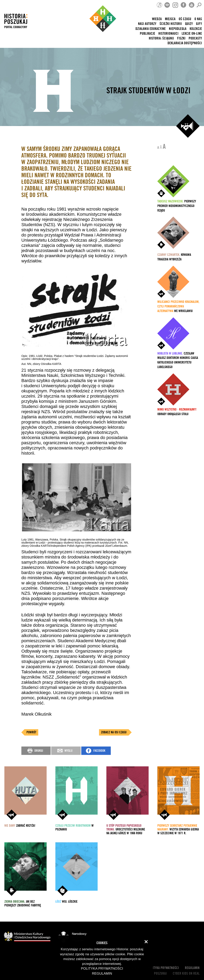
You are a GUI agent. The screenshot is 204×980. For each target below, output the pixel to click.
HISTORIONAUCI (168, 34)
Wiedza (157, 19)
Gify (199, 24)
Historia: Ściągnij (161, 38)
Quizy (189, 24)
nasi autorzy (147, 24)
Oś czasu (185, 19)
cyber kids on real (186, 974)
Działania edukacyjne (151, 29)
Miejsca (170, 19)
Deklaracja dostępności (185, 43)
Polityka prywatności (163, 968)
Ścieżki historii (171, 24)
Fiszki (181, 38)
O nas (198, 19)
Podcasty (195, 38)
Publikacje (148, 34)
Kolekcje (196, 29)
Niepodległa (178, 29)
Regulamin (192, 968)
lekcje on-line (192, 34)
